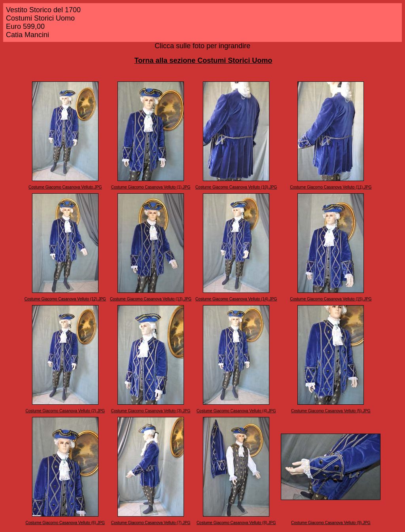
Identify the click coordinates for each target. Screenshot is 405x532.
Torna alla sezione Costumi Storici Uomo (203, 60)
